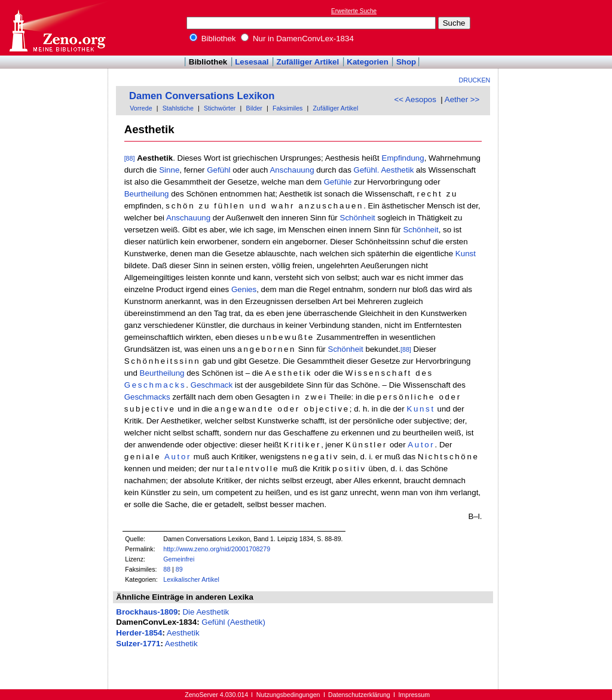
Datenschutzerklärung (359, 695)
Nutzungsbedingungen (288, 695)
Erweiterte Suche (354, 11)
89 (179, 569)
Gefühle (338, 182)
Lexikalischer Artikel (191, 579)
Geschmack (212, 385)
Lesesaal (252, 62)
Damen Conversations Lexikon (202, 96)
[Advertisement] (557, 27)
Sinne (169, 170)
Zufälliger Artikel (308, 62)
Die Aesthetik (206, 612)
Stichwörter (220, 108)
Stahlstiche (178, 108)
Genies (244, 289)
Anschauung (292, 170)
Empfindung (403, 158)
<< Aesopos (415, 99)
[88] (130, 158)
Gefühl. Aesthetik (384, 170)
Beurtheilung (147, 194)
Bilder (254, 108)
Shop (406, 62)
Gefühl (218, 170)
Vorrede (141, 108)
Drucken (475, 80)
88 (167, 569)
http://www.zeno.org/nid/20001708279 (217, 549)
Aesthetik (183, 633)
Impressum (414, 695)
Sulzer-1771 (138, 644)
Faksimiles (287, 108)
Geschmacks (155, 385)
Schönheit (358, 218)
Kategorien (368, 62)
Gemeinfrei (179, 559)
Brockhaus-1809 (147, 612)
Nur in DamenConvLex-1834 (297, 39)
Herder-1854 (139, 633)
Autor (421, 445)
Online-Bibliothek (57, 28)
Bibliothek (213, 39)
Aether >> (462, 99)
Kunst (466, 254)
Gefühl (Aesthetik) (233, 622)
